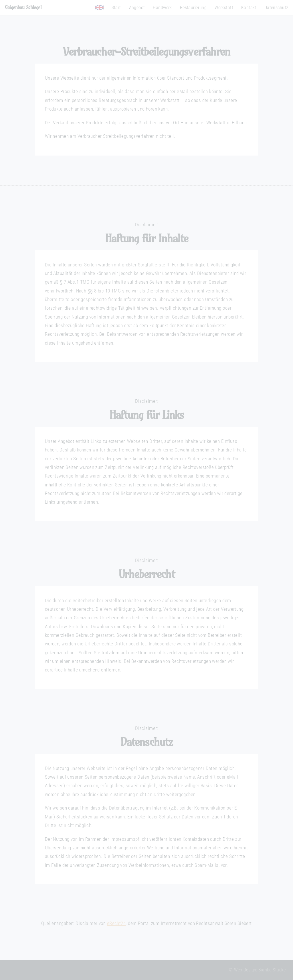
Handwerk (162, 8)
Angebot (137, 8)
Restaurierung (193, 8)
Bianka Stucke (272, 970)
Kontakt (249, 8)
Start (116, 8)
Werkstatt (224, 8)
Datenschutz (276, 8)
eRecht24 (116, 923)
